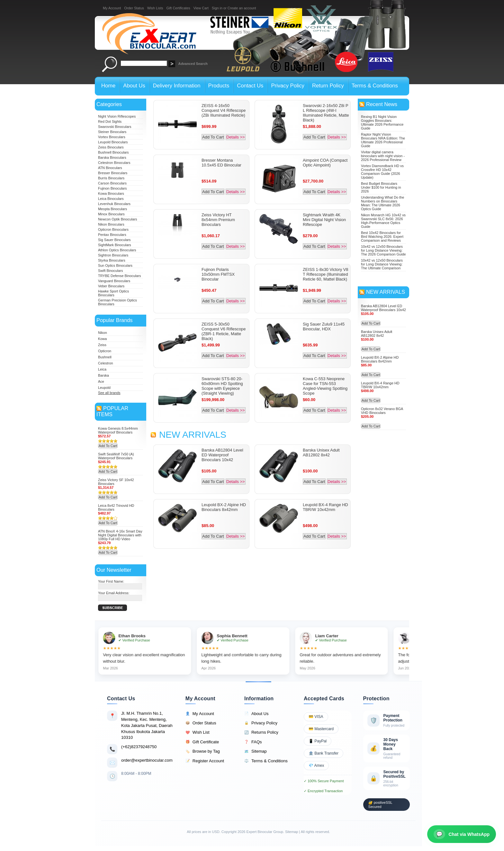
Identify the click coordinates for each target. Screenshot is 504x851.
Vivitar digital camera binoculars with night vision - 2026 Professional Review (383, 156)
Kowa (102, 339)
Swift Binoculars (110, 271)
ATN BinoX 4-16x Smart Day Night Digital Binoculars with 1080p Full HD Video (120, 535)
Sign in (217, 8)
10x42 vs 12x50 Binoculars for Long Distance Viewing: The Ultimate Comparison (382, 264)
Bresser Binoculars (113, 173)
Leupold (104, 388)
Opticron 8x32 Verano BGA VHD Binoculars (382, 411)
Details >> (236, 137)
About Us (256, 714)
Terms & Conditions (266, 761)
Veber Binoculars (111, 286)
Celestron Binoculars (114, 163)
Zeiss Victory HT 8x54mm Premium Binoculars (218, 220)
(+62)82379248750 (139, 747)
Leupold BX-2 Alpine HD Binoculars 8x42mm (224, 507)
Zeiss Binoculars (111, 147)
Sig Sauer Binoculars (114, 240)
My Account (112, 8)
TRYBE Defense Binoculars (119, 276)
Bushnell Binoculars (113, 152)
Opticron (105, 351)
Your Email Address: (114, 593)
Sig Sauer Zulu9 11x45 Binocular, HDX (324, 327)
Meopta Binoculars (113, 209)
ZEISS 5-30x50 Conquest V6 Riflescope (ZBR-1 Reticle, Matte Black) (224, 331)
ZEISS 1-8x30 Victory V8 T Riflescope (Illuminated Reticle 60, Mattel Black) (325, 274)
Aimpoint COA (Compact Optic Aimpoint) (325, 163)
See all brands (109, 393)
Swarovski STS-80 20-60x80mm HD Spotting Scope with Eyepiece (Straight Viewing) (222, 386)
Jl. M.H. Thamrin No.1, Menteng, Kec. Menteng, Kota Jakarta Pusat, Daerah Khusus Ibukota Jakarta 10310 (147, 725)
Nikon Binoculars (111, 224)
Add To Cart (108, 446)
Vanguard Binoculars (114, 281)
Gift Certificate (202, 742)
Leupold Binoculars (113, 142)
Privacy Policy (261, 723)
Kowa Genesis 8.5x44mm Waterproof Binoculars (118, 430)
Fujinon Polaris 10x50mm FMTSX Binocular (218, 274)
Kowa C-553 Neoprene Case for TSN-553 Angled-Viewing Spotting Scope (325, 386)
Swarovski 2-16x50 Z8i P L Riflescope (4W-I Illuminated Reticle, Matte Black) (326, 113)
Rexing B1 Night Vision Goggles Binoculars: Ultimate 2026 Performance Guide (382, 122)
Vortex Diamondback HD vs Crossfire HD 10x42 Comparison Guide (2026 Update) (382, 172)
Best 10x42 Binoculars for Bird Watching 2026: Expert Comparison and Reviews (382, 237)
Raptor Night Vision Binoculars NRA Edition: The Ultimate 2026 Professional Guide (383, 140)
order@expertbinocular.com (147, 760)
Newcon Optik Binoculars (118, 219)
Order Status (134, 8)
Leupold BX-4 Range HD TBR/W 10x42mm (325, 507)
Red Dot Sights (110, 121)
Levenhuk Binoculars (114, 204)
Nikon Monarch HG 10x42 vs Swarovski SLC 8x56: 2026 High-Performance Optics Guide (383, 221)
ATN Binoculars (110, 168)
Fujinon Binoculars (112, 188)
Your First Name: (111, 581)
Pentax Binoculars (112, 235)
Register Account (205, 761)
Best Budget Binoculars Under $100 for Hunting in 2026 (381, 187)
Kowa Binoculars (111, 193)
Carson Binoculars (112, 183)
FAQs (253, 742)
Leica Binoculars (111, 199)
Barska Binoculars (112, 157)
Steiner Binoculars (112, 132)
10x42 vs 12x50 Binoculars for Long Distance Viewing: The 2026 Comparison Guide (383, 250)
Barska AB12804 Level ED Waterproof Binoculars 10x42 (222, 455)
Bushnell (105, 357)
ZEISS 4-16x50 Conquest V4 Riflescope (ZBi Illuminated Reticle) (224, 110)
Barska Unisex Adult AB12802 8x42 (321, 452)
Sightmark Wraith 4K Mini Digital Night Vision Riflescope (324, 220)
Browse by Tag (203, 751)
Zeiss (102, 345)
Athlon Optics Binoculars (117, 250)
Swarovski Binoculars (115, 127)
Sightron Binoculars (113, 255)
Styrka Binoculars (112, 260)
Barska (104, 375)
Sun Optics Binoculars (115, 265)
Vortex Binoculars (112, 137)
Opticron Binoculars (113, 229)
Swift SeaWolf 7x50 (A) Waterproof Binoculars (116, 456)
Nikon (103, 333)
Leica (102, 369)
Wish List (198, 732)
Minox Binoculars (111, 214)
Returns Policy (261, 732)
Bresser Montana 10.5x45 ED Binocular (221, 163)
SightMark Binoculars (115, 245)
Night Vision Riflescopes (117, 116)
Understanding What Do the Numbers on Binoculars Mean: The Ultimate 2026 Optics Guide (382, 203)
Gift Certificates (178, 8)
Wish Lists (155, 8)
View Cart (201, 8)
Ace (101, 381)
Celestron (106, 363)
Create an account (242, 8)
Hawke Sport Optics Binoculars (113, 293)
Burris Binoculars (111, 178)
